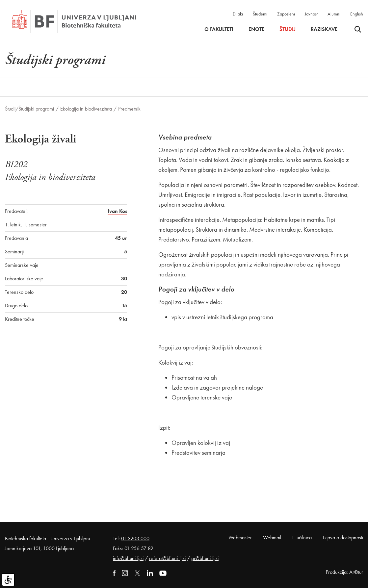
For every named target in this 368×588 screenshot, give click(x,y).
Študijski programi (36, 109)
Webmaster (240, 537)
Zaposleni (286, 14)
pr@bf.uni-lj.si (205, 558)
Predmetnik (129, 109)
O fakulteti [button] (219, 29)
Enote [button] (256, 29)
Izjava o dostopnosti (343, 537)
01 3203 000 (135, 538)
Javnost (311, 14)
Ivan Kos (117, 211)
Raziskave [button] (324, 29)
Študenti (260, 14)
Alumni (334, 14)
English (357, 14)
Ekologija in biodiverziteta (86, 109)
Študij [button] (288, 29)
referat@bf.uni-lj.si (167, 558)
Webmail (272, 537)
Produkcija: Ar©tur (344, 572)
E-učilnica (302, 537)
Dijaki (238, 14)
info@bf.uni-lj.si (128, 558)
